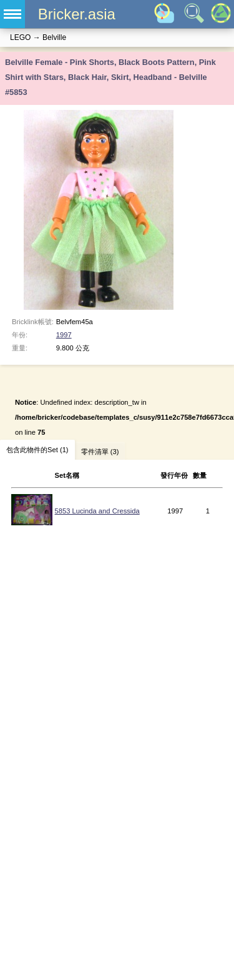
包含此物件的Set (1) (37, 450)
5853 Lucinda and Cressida (97, 511)
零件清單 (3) (100, 452)
